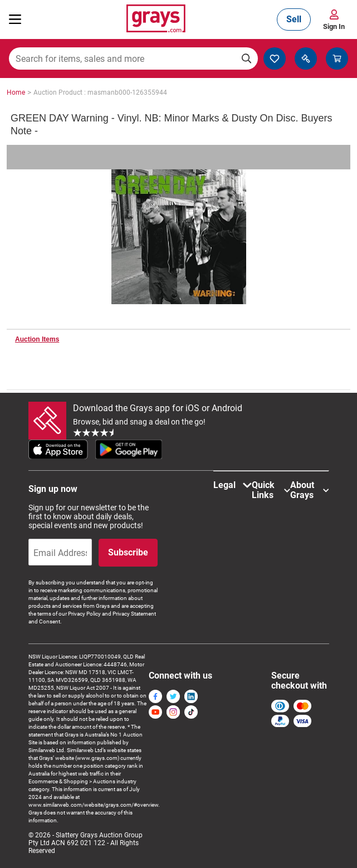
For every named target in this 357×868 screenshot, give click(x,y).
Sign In (334, 26)
